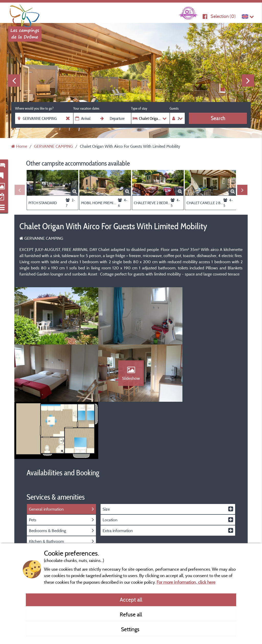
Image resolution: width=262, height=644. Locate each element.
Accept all (131, 600)
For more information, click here (186, 582)
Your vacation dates (86, 108)
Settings (131, 629)
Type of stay (139, 108)
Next (248, 80)
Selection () (223, 16)
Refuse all (131, 614)
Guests (174, 108)
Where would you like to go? (34, 108)
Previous (14, 80)
